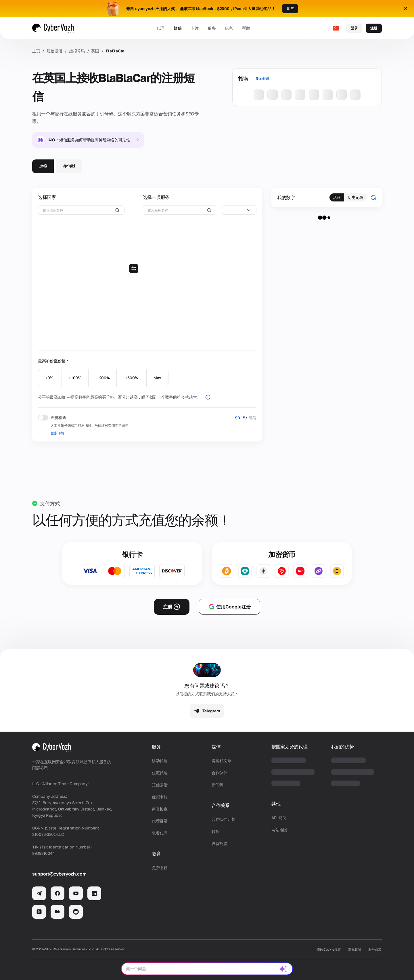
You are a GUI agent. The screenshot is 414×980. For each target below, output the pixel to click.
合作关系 (221, 805)
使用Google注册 (229, 607)
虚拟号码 (77, 51)
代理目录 (160, 821)
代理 (161, 28)
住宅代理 (160, 773)
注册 (374, 28)
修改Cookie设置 (329, 949)
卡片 (195, 28)
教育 (156, 854)
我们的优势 (342, 747)
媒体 (216, 747)
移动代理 (160, 761)
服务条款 (375, 949)
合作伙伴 (220, 773)
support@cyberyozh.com (59, 874)
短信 (178, 28)
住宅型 (69, 166)
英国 (95, 51)
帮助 (246, 28)
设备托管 (220, 843)
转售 (215, 831)
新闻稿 (217, 785)
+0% (49, 378)
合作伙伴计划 (223, 819)
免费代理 (160, 833)
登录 (354, 28)
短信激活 (54, 51)
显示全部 (262, 78)
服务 (212, 28)
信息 (229, 28)
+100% (75, 378)
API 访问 (279, 818)
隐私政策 (355, 949)
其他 (276, 804)
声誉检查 (160, 809)
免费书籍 (160, 868)
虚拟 (43, 166)
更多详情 (57, 433)
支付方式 (50, 503)
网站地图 (279, 830)
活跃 (337, 197)
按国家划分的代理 (289, 747)
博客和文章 (222, 761)
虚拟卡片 (160, 797)
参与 (290, 8)
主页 (36, 51)
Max (157, 378)
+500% (132, 378)
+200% (103, 378)
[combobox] (239, 210)
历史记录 (355, 197)
